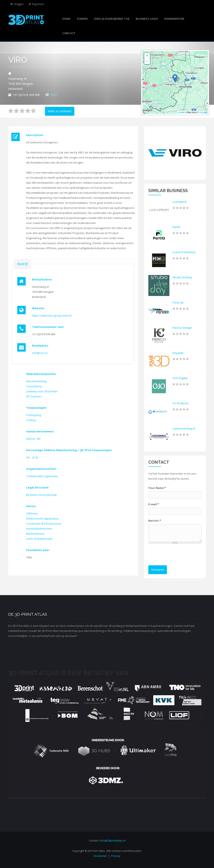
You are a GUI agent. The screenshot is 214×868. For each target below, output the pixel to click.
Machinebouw (35, 534)
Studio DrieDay (182, 277)
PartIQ (176, 227)
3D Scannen (34, 396)
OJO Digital (180, 378)
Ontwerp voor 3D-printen (42, 391)
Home (66, 19)
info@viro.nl (40, 353)
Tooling (31, 420)
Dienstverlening (36, 381)
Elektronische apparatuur (42, 518)
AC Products (181, 403)
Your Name (157, 488)
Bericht (155, 521)
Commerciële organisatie (42, 476)
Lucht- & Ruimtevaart (39, 539)
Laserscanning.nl (184, 429)
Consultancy (34, 386)
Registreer (38, 4)
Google (203, 112)
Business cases (147, 19)
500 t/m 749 (33, 439)
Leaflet (181, 112)
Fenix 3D (178, 303)
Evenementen (174, 19)
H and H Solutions (184, 252)
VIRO (53, 95)
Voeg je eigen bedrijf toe (112, 19)
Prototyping (33, 415)
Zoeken (82, 19)
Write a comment (60, 111)
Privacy (116, 856)
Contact (69, 33)
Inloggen (19, 4)
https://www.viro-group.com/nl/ (52, 316)
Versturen (158, 570)
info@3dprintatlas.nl (112, 841)
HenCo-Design (182, 328)
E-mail (154, 504)
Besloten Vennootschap (41, 495)
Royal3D (178, 353)
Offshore (32, 513)
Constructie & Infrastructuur (44, 524)
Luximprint (179, 202)
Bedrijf (23, 264)
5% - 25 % (32, 457)
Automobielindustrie (39, 529)
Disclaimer (100, 856)
